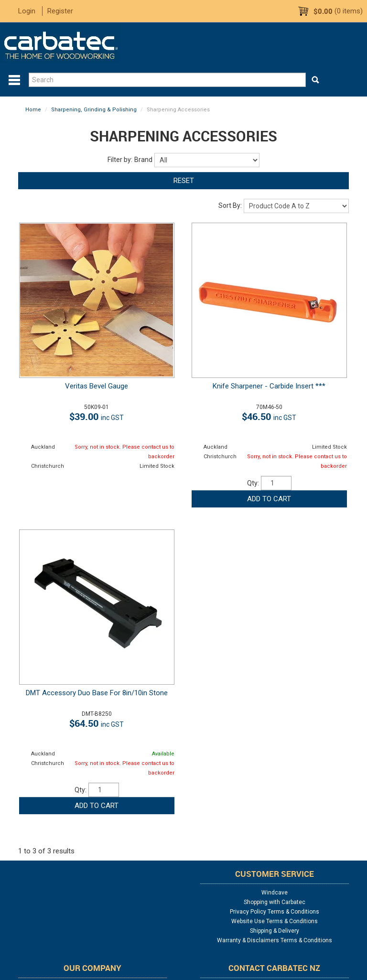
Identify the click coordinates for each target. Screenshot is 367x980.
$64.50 (97, 723)
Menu (14, 80)
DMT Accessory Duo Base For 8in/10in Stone (97, 693)
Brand (143, 160)
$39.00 (97, 416)
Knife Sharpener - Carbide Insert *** (269, 386)
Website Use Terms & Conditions (275, 921)
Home (33, 110)
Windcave (275, 893)
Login (27, 11)
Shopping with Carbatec (275, 902)
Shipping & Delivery (275, 931)
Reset (184, 181)
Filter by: (120, 160)
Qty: (253, 483)
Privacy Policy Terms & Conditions (275, 912)
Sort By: (230, 205)
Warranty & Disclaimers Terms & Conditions (275, 940)
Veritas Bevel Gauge (97, 386)
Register (60, 11)
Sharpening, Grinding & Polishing (94, 110)
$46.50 (269, 416)
